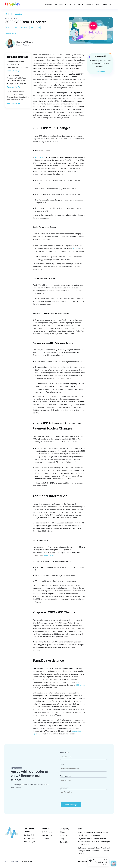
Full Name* (64, 753)
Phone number (66, 776)
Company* (64, 788)
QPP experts (81, 685)
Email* (62, 764)
